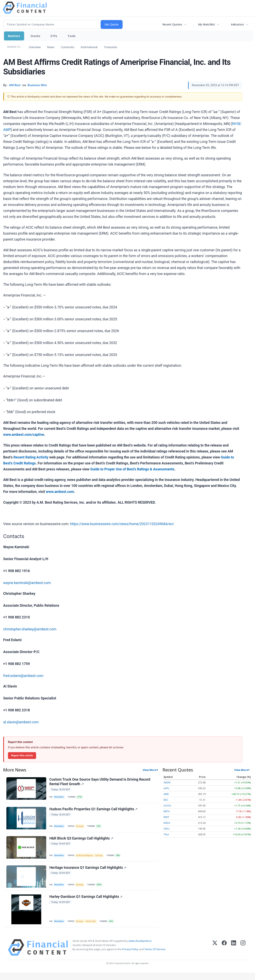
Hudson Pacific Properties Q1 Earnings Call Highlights (94, 811)
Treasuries (111, 47)
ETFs (54, 36)
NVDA (167, 823)
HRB (122, 859)
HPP (101, 828)
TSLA (166, 834)
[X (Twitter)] (215, 955)
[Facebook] (224, 955)
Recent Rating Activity (31, 457)
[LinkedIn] (234, 955)
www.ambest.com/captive (24, 435)
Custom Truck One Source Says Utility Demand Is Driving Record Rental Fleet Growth (100, 782)
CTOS (81, 798)
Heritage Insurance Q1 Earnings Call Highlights (88, 873)
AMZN (167, 783)
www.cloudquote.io (140, 948)
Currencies (68, 47)
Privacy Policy (130, 957)
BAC (166, 800)
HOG (114, 927)
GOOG (167, 806)
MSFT (166, 817)
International (89, 47)
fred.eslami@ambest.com (23, 676)
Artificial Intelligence (86, 859)
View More (150, 770)
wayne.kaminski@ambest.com (27, 583)
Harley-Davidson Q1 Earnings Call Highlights (86, 903)
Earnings (81, 828)
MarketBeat (60, 798)
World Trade (93, 927)
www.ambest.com (60, 492)
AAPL (166, 788)
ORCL (167, 829)
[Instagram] (243, 955)
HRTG (102, 889)
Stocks (35, 36)
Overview (35, 47)
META (167, 811)
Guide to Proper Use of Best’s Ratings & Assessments (132, 469)
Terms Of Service (155, 957)
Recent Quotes (172, 24)
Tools (72, 36)
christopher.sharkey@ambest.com (30, 629)
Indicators (237, 24)
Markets (14, 36)
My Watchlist (206, 24)
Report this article (22, 755)
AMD (166, 794)
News (51, 47)
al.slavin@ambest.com (21, 722)
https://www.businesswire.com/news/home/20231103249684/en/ (122, 524)
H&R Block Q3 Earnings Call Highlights (82, 842)
